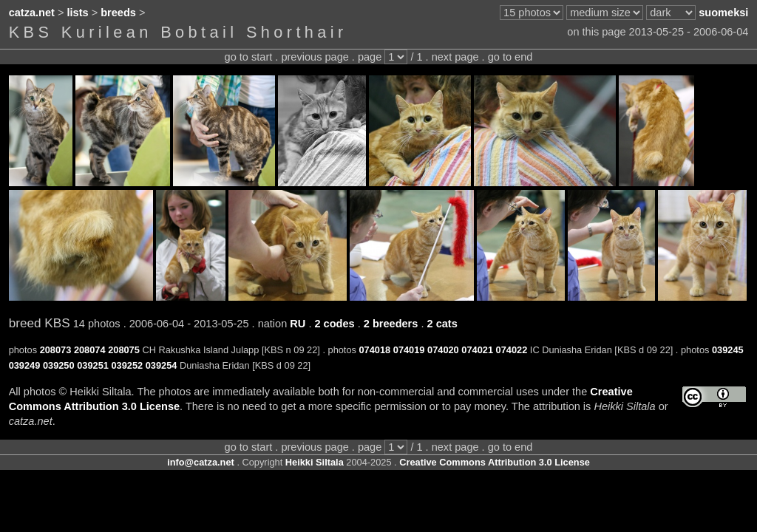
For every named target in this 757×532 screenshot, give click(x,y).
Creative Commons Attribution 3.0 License (495, 462)
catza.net (32, 13)
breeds (118, 13)
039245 (728, 350)
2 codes (334, 324)
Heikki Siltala (315, 462)
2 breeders (391, 324)
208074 (90, 350)
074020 (443, 350)
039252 (127, 365)
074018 (375, 350)
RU (298, 324)
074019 (409, 350)
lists (78, 13)
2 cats (442, 324)
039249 (25, 365)
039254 (162, 365)
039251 (93, 365)
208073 (56, 350)
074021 (477, 350)
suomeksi (723, 13)
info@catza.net (201, 462)
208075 (124, 350)
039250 (59, 365)
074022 (512, 350)
